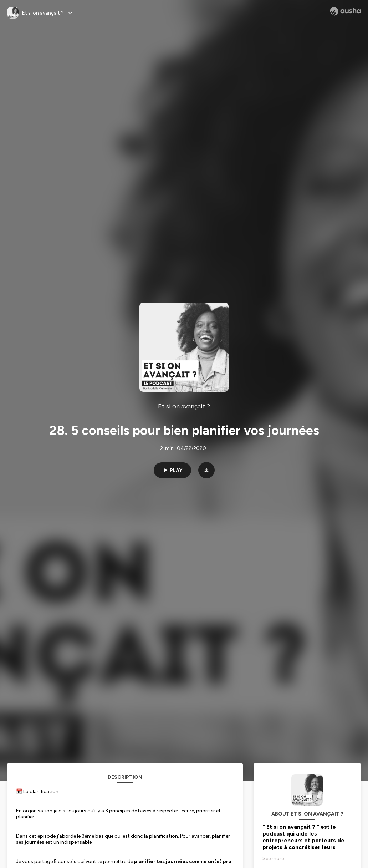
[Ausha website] (345, 11)
